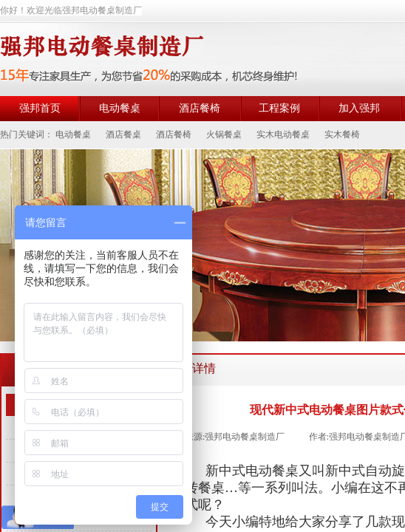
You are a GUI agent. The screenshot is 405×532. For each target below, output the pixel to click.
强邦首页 (40, 108)
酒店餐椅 (200, 108)
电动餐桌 (120, 108)
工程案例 (279, 108)
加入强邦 (359, 108)
